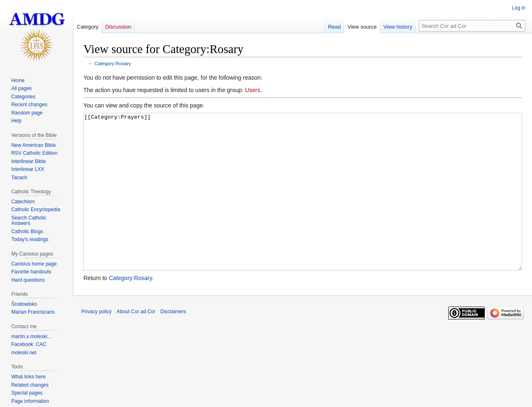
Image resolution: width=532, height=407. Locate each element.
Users (253, 90)
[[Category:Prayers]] (303, 207)
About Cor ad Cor (136, 343)
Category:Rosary (113, 63)
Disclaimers (173, 343)
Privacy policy (96, 343)
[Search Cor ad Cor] (472, 26)
